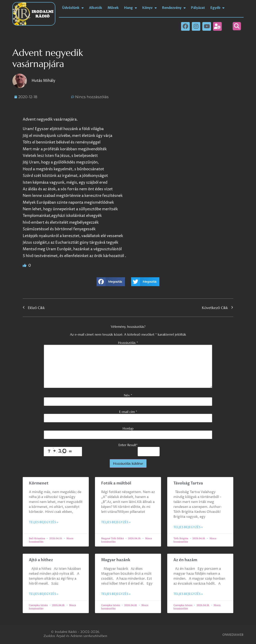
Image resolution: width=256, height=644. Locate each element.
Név (128, 395)
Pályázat (198, 8)
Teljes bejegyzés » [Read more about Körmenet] (44, 522)
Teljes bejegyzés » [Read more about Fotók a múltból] (116, 522)
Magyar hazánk (116, 560)
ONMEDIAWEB (233, 635)
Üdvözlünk (73, 8)
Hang (130, 8)
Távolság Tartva (188, 483)
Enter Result (128, 445)
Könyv (149, 8)
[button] (237, 26)
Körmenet (39, 483)
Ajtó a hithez (41, 560)
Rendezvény (174, 8)
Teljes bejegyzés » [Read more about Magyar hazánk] (116, 594)
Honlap (128, 428)
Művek (113, 8)
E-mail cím (128, 412)
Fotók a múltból (116, 483)
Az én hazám (185, 560)
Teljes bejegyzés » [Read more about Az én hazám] (188, 594)
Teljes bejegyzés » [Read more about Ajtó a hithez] (44, 594)
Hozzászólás (128, 343)
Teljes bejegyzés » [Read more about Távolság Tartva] (188, 527)
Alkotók (96, 8)
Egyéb (217, 8)
